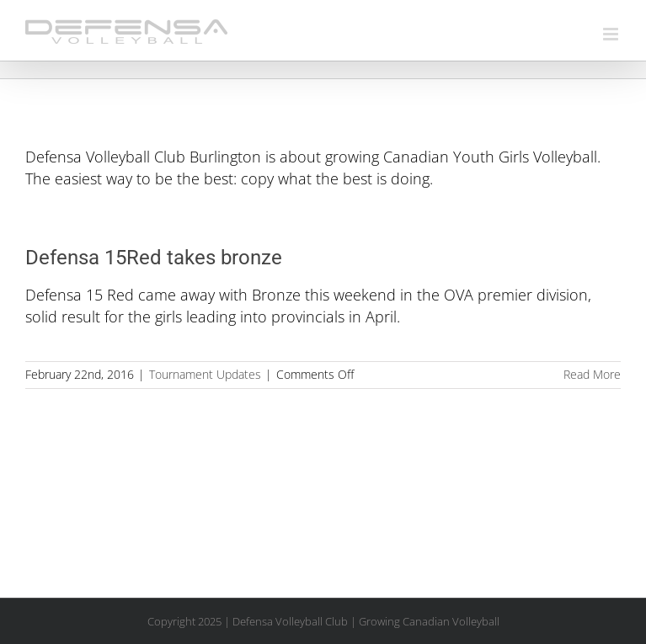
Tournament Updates (205, 374)
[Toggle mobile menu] (612, 34)
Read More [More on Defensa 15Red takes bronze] (592, 374)
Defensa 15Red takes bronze (154, 258)
